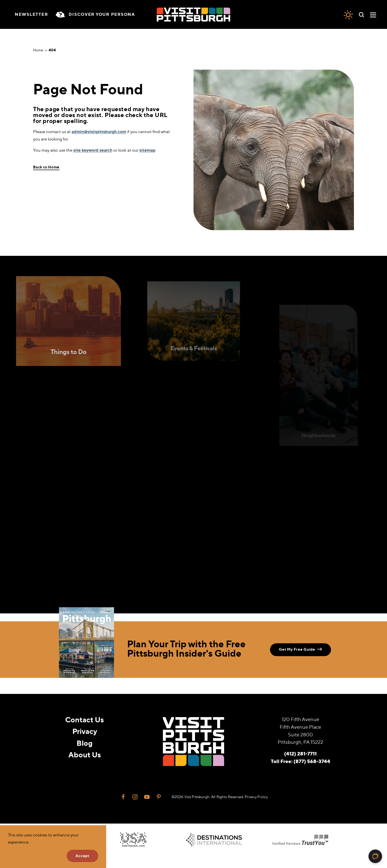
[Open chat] (375, 856)
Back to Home (46, 167)
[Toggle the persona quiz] (95, 15)
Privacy (85, 731)
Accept (82, 856)
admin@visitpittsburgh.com (99, 132)
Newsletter (31, 14)
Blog (85, 743)
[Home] (193, 14)
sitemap (147, 150)
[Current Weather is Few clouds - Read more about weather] (348, 15)
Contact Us (85, 720)
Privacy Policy (256, 797)
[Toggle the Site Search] (361, 14)
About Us (85, 755)
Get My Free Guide (300, 649)
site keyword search (93, 150)
